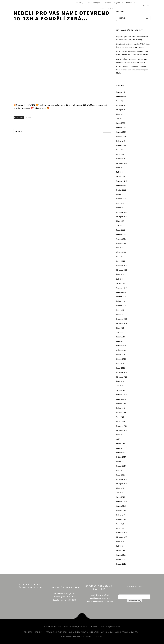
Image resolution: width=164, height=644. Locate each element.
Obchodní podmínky (33, 632)
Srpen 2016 (121, 497)
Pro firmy (88, 636)
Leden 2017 (121, 475)
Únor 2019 (120, 363)
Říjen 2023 (120, 114)
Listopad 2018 (122, 377)
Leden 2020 (121, 315)
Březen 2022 (121, 199)
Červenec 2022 (122, 181)
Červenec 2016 (122, 502)
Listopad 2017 (122, 430)
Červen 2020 (121, 292)
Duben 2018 (121, 408)
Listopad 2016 (122, 484)
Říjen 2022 (120, 168)
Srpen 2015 (121, 550)
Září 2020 (120, 279)
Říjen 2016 (120, 488)
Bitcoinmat (80, 632)
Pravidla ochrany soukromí (59, 632)
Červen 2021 (121, 239)
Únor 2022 (120, 203)
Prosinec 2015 (122, 533)
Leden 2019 (121, 368)
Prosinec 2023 (122, 105)
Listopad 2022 (122, 163)
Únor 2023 (120, 150)
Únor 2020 (120, 310)
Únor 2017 (120, 470)
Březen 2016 (121, 519)
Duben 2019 (121, 355)
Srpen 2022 (121, 176)
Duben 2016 (121, 515)
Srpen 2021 (121, 230)
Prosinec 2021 (122, 212)
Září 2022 (120, 172)
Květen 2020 (121, 297)
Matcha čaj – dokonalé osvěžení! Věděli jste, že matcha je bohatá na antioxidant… (133, 46)
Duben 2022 (121, 194)
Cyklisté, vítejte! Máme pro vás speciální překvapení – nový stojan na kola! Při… (132, 61)
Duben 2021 (121, 248)
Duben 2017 (121, 461)
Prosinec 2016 (122, 479)
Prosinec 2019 (122, 319)
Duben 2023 (121, 141)
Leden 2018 (121, 421)
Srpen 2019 (121, 337)
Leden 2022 (121, 208)
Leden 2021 (121, 261)
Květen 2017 (121, 457)
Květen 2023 (121, 136)
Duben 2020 (121, 301)
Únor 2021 (120, 257)
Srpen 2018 (121, 390)
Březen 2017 (121, 466)
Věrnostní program (113, 3)
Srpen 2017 (121, 444)
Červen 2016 (121, 506)
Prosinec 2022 (122, 159)
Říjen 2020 (120, 274)
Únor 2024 (120, 101)
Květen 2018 (121, 404)
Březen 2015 (121, 564)
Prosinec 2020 (122, 266)
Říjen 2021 (120, 221)
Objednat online (104, 8)
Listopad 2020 (122, 270)
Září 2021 (120, 225)
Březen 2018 (121, 412)
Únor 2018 (120, 417)
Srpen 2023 (121, 123)
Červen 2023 (121, 132)
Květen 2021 (121, 243)
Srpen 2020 (121, 283)
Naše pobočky (94, 3)
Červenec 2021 (122, 234)
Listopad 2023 (122, 110)
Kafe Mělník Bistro (98, 632)
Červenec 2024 (122, 92)
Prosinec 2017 (122, 426)
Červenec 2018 (122, 395)
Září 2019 (120, 332)
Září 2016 (120, 493)
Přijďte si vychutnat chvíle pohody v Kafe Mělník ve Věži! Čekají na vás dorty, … (132, 38)
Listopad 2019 (122, 323)
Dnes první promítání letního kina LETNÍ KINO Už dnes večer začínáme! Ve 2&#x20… (133, 53)
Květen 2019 (121, 350)
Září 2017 (120, 439)
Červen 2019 (121, 346)
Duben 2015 (121, 559)
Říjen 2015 (120, 542)
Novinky (80, 3)
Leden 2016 (121, 528)
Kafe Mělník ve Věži (119, 632)
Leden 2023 (121, 154)
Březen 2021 (121, 252)
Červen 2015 (121, 555)
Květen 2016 (121, 510)
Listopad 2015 (122, 537)
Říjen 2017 (120, 435)
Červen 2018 (121, 399)
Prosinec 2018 (122, 372)
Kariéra (135, 632)
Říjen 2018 (120, 381)
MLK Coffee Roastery (70, 636)
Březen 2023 (121, 145)
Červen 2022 (121, 185)
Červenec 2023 (122, 127)
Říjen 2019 (120, 328)
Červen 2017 (121, 453)
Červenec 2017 (122, 448)
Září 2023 (120, 119)
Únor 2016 (120, 524)
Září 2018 (120, 386)
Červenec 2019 (122, 341)
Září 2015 (120, 546)
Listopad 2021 (122, 217)
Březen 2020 (121, 306)
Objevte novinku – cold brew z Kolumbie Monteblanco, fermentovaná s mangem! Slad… (132, 70)
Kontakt (129, 3)
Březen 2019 (121, 359)
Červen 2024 (121, 96)
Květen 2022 (121, 190)
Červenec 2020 (122, 288)
